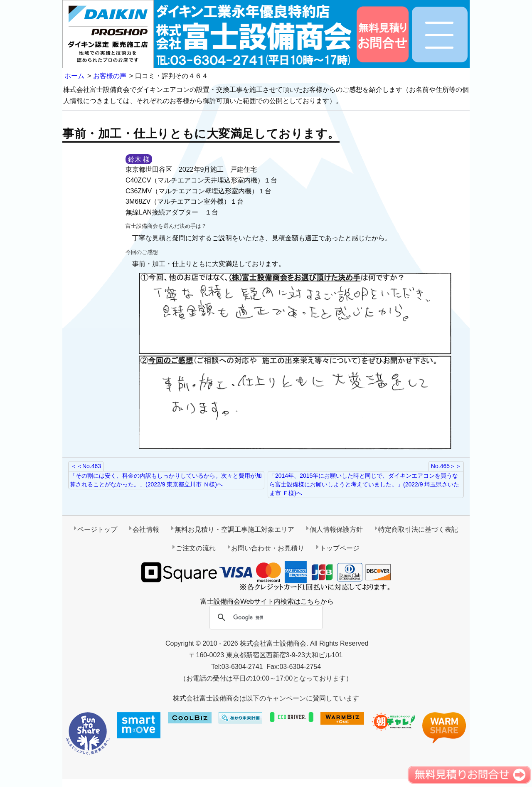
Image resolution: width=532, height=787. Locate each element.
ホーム (74, 76)
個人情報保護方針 (336, 529)
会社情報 (146, 529)
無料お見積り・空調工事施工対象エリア (234, 529)
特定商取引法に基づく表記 (418, 529)
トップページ (340, 548)
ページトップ (97, 529)
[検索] (265, 618)
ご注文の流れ (196, 548)
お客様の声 (110, 76)
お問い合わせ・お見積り (268, 548)
